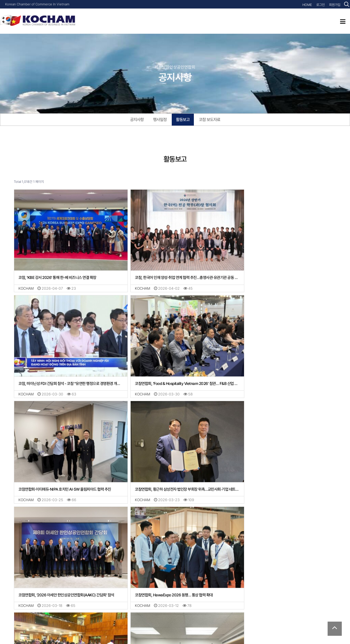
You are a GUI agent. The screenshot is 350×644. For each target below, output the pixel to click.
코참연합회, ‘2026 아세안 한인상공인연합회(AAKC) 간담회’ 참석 (66, 471)
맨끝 (121, 592)
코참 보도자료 (210, 120)
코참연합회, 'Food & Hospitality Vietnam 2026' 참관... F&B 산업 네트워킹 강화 (67, 371)
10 (102, 592)
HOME (307, 5)
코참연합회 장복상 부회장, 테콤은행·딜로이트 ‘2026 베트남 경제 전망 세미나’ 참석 (175, 571)
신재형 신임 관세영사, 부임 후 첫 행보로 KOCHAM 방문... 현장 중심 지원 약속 (283, 571)
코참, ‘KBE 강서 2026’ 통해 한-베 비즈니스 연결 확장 (57, 272)
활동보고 (183, 120)
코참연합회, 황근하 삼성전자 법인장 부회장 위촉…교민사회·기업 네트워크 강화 (283, 371)
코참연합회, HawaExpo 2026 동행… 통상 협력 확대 (166, 471)
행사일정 (160, 120)
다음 (112, 592)
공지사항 (137, 120)
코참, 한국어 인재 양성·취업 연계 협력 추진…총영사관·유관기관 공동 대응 (175, 272)
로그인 (321, 5)
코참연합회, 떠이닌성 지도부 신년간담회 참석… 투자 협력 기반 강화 (283, 471)
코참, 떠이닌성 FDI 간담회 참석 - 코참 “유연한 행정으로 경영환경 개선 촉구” (283, 272)
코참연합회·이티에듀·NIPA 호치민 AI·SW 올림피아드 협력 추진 (173, 371)
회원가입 (335, 5)
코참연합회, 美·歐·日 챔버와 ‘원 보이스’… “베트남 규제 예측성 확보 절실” (67, 571)
